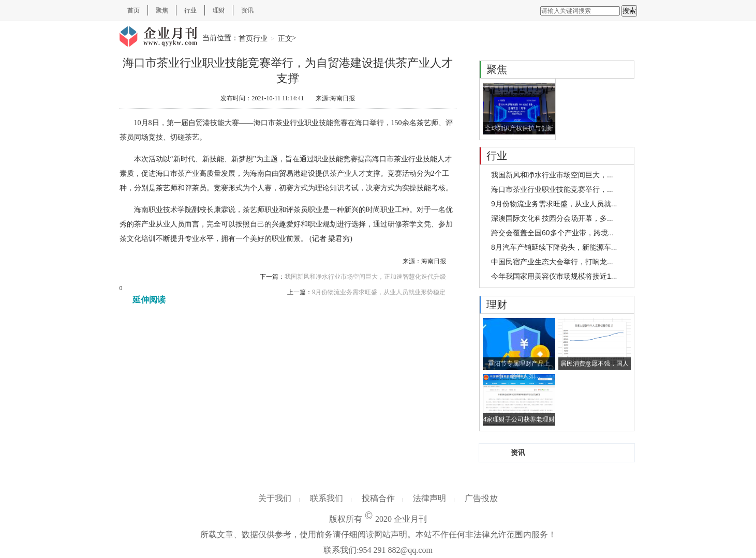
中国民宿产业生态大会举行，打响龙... (552, 262)
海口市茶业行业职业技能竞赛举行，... (552, 189)
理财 (219, 10)
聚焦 (162, 10)
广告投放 (481, 498)
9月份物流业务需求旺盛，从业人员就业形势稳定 (379, 292)
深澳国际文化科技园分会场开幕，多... (552, 218)
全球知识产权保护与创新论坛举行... (519, 130)
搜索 (629, 11)
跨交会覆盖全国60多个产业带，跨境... (552, 233)
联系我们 (327, 498)
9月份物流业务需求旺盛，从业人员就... (554, 204)
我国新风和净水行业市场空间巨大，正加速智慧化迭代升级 (365, 277)
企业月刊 (410, 519)
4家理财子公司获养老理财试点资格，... (519, 421)
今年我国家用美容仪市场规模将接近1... (554, 276)
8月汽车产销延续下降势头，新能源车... (554, 247)
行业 (190, 10)
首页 (134, 10)
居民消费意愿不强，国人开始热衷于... (595, 365)
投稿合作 (378, 498)
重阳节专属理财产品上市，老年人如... (519, 365)
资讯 (247, 10)
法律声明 (429, 498)
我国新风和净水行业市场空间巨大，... (552, 175)
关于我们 (275, 498)
